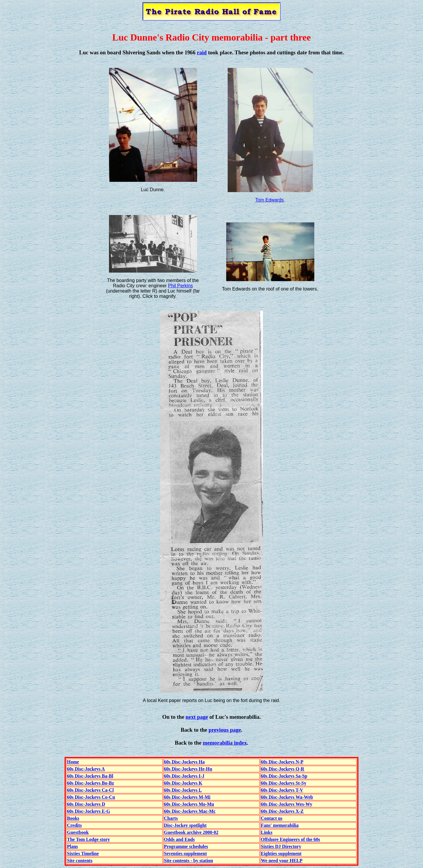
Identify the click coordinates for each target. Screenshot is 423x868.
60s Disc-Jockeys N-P (282, 762)
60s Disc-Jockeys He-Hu (188, 769)
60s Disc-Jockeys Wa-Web (287, 797)
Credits (74, 825)
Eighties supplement (281, 853)
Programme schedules (186, 846)
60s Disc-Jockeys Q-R (283, 769)
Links (267, 832)
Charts (171, 818)
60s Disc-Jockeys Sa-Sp (284, 776)
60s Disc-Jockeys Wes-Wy (287, 804)
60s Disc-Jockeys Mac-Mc (190, 811)
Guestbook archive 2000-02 (191, 832)
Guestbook (78, 832)
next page (197, 717)
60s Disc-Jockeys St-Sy (284, 783)
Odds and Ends (179, 839)
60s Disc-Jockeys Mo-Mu (189, 804)
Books (73, 818)
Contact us (272, 818)
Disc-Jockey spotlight (185, 825)
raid (202, 52)
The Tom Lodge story (88, 839)
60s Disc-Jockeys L (183, 790)
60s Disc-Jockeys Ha (184, 762)
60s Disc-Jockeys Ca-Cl (90, 790)
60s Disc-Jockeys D (86, 804)
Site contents (80, 861)
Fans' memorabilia (280, 825)
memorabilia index (225, 743)
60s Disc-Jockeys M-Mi (187, 797)
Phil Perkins (180, 286)
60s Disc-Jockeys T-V (282, 790)
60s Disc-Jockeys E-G (89, 811)
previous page (225, 730)
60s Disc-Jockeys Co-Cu (91, 797)
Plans (72, 846)
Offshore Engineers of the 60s (290, 839)
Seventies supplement (185, 853)
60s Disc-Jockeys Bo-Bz (90, 783)
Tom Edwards (270, 200)
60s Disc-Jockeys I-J (184, 776)
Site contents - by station (188, 861)
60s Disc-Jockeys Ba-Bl (90, 776)
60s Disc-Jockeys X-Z (282, 811)
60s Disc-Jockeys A (86, 769)
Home (73, 762)
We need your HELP (282, 861)
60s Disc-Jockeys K (183, 783)
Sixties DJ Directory (281, 846)
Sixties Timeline (83, 853)
